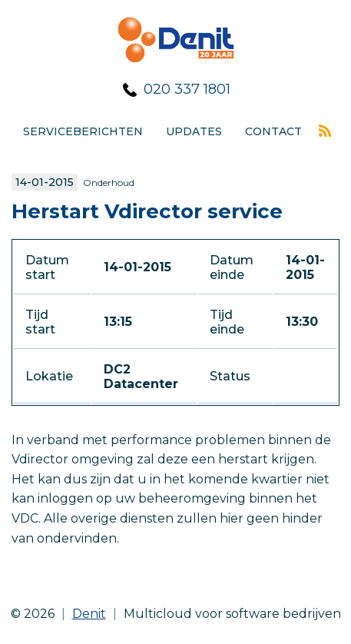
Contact (273, 131)
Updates (194, 131)
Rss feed (325, 131)
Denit (89, 614)
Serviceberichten (83, 131)
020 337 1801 (187, 89)
